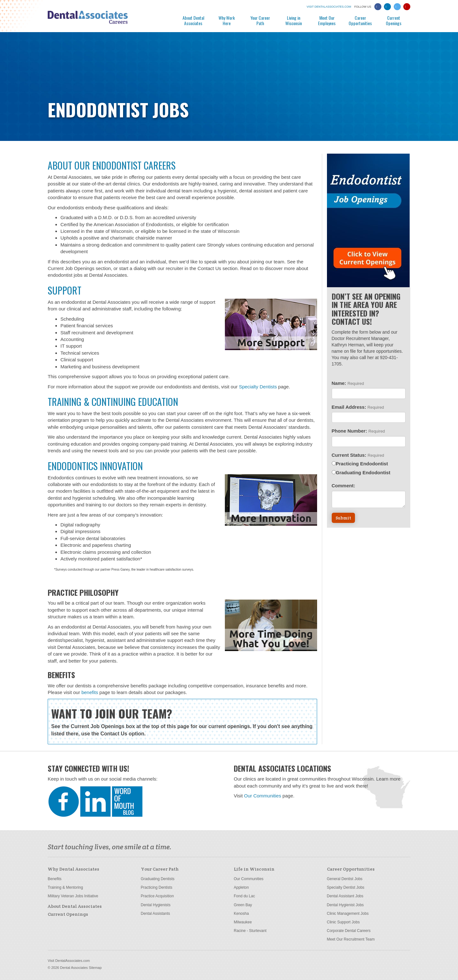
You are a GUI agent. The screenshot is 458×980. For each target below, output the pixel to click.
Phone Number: (358, 431)
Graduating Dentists (158, 879)
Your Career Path (260, 20)
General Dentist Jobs (345, 879)
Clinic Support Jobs (343, 922)
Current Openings (394, 20)
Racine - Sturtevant (250, 931)
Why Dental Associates (73, 869)
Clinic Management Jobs (348, 914)
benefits (90, 692)
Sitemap (95, 968)
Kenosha (241, 914)
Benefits (55, 879)
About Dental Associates (193, 20)
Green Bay (243, 905)
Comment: (343, 486)
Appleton (241, 887)
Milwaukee (243, 922)
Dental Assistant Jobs (345, 896)
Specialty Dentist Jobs (346, 887)
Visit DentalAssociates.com (69, 961)
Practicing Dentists (157, 887)
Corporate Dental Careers (349, 931)
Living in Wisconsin (294, 20)
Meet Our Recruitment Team (351, 939)
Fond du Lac (244, 896)
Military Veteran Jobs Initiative (73, 896)
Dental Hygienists (156, 905)
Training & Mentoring (65, 887)
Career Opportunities (360, 20)
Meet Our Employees (327, 20)
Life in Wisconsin (254, 869)
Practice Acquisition (157, 896)
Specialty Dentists (258, 387)
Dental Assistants (156, 914)
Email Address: (358, 407)
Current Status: (358, 455)
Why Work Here (227, 20)
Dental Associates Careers (102, 19)
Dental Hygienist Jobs (345, 905)
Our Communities (263, 796)
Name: (348, 383)
